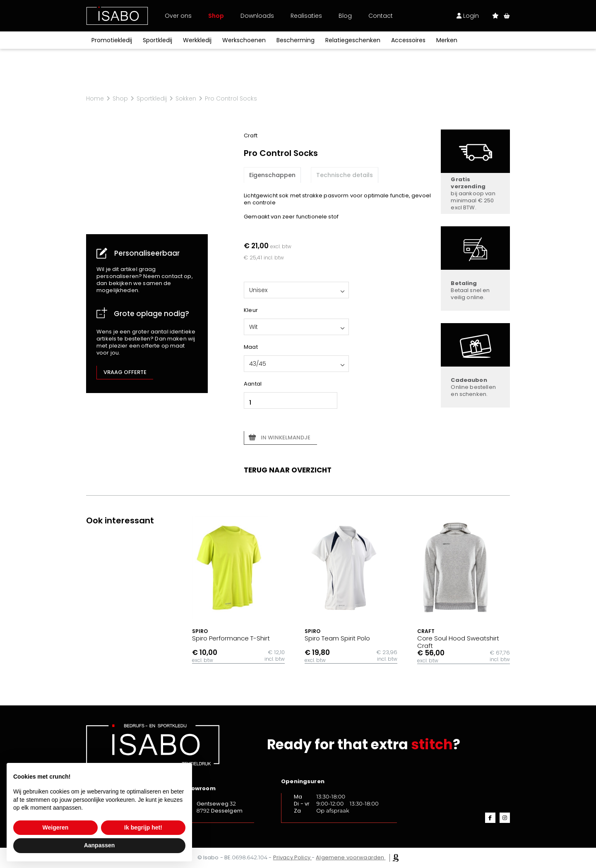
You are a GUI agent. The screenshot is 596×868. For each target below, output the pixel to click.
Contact (381, 16)
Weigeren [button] (56, 827)
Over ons (178, 16)
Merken (447, 40)
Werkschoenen (244, 40)
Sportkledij (157, 40)
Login (468, 16)
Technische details (345, 175)
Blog (345, 16)
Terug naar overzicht (288, 470)
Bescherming (296, 40)
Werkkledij (197, 40)
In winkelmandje (286, 438)
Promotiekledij (112, 40)
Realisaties (306, 16)
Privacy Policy (292, 857)
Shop (216, 16)
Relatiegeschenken (353, 40)
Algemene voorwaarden (350, 857)
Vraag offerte (125, 372)
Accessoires (408, 40)
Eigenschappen (272, 175)
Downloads (257, 16)
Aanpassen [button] (100, 845)
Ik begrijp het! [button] (143, 827)
